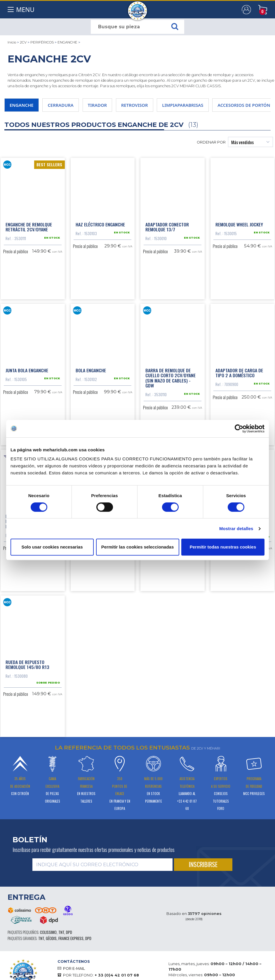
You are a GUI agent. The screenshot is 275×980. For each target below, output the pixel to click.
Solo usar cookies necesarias (52, 547)
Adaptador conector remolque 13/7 (167, 226)
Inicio (12, 42)
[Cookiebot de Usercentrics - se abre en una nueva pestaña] (239, 429)
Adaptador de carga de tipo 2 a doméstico (239, 372)
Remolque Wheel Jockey (239, 224)
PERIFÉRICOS (42, 42)
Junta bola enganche (27, 369)
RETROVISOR (135, 105)
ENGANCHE (67, 42)
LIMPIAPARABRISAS (183, 105)
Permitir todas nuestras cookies (223, 547)
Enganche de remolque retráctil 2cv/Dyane (29, 226)
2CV (23, 42)
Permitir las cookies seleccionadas (137, 547)
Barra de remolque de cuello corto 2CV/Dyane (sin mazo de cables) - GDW (170, 377)
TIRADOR (98, 105)
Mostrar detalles (236, 529)
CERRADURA (60, 105)
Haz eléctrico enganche (100, 224)
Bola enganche (91, 369)
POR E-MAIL (74, 966)
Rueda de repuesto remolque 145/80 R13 (27, 663)
